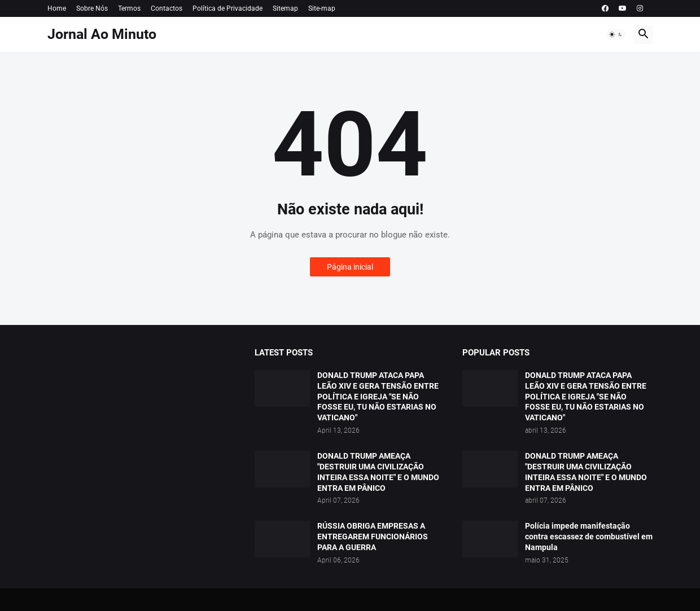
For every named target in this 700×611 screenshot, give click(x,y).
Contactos (167, 8)
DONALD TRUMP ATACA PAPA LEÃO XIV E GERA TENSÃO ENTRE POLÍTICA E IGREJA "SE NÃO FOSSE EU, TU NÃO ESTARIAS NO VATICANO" (378, 397)
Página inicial (350, 267)
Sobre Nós (92, 8)
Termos (129, 8)
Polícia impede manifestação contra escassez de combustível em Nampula (589, 537)
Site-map (322, 8)
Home (57, 8)
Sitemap (285, 8)
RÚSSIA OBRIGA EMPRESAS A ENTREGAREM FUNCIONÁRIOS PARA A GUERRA (373, 537)
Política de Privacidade (228, 8)
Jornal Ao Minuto (102, 34)
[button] (616, 34)
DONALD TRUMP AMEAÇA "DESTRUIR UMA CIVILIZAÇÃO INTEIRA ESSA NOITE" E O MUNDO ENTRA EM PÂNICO (378, 472)
